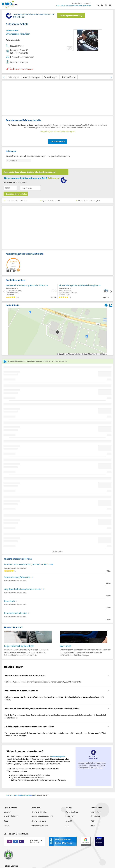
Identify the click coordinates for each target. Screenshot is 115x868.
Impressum (95, 812)
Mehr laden (58, 551)
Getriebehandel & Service (15, 613)
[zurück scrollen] (4, 77)
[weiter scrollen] (111, 77)
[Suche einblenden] (99, 5)
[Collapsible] (109, 676)
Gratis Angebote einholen (71, 16)
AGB (93, 821)
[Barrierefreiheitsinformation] (107, 5)
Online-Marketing (39, 821)
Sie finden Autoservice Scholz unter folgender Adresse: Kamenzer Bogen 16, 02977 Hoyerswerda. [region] (43, 682)
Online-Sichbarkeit (39, 812)
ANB (93, 826)
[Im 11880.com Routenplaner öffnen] (106, 305)
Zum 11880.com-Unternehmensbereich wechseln (73, 5)
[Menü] (111, 5)
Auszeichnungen (31, 77)
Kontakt (69, 821)
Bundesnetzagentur (58, 757)
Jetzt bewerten (58, 142)
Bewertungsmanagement (42, 816)
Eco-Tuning (66, 646)
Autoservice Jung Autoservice (17, 577)
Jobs (6, 821)
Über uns (8, 812)
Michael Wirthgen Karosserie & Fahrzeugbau (78, 285)
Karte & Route (68, 77)
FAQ (67, 826)
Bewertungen (51, 77)
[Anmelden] (103, 5)
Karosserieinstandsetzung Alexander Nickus (26, 285)
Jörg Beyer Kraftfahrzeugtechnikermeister (23, 589)
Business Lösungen (40, 826)
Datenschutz (96, 816)
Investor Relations (11, 816)
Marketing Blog (72, 812)
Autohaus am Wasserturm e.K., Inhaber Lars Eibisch (27, 564)
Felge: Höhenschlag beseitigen (19, 646)
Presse (7, 826)
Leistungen (13, 77)
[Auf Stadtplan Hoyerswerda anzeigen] (111, 305)
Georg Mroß (9, 601)
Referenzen (70, 816)
